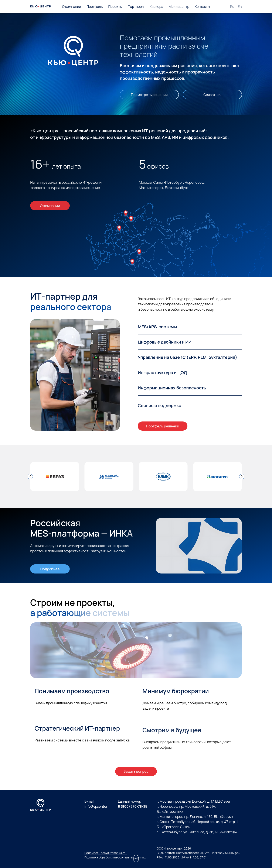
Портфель (95, 7)
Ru (232, 7)
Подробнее (50, 569)
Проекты (115, 7)
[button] (30, 477)
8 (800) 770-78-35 (133, 806)
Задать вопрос (136, 771)
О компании (72, 7)
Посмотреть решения (149, 95)
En (240, 7)
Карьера (156, 7)
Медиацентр (179, 7)
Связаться (212, 95)
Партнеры (136, 7)
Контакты (202, 7)
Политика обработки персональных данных (115, 857)
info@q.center (96, 806)
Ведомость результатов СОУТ (106, 853)
